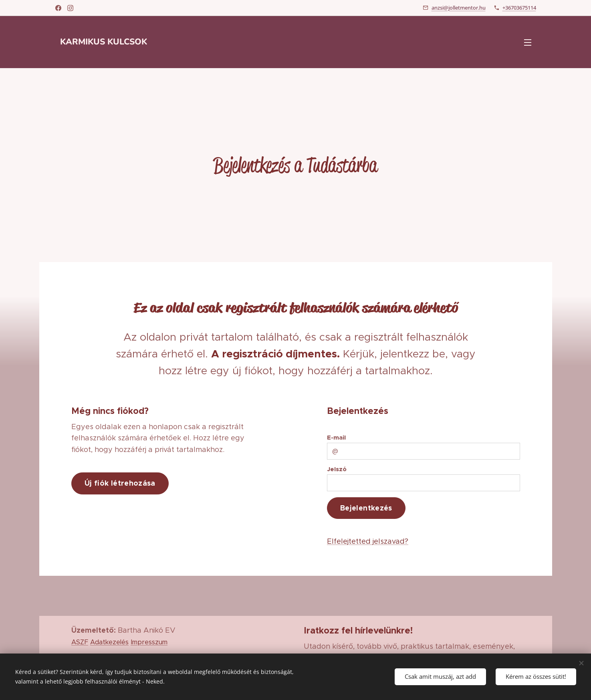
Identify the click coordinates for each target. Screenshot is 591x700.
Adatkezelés (109, 642)
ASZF (80, 642)
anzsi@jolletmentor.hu (459, 8)
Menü (528, 42)
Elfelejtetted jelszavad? (367, 541)
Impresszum (149, 642)
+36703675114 (519, 8)
